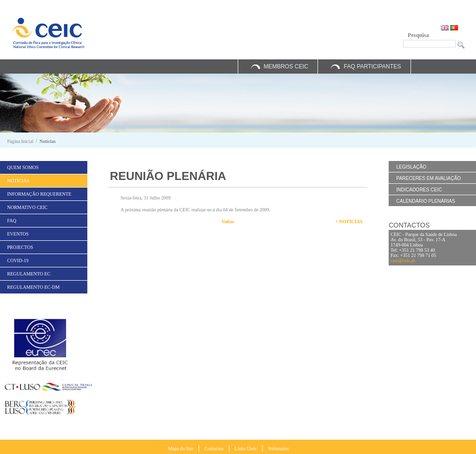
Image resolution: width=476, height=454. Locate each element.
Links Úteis (246, 449)
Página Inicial (20, 141)
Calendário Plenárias (426, 201)
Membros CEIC (286, 66)
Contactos (214, 449)
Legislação (411, 167)
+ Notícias (349, 222)
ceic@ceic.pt (403, 260)
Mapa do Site (181, 449)
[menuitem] (44, 167)
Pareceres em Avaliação (429, 178)
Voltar (228, 222)
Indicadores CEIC (419, 190)
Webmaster (279, 449)
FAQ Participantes (372, 66)
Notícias (47, 141)
